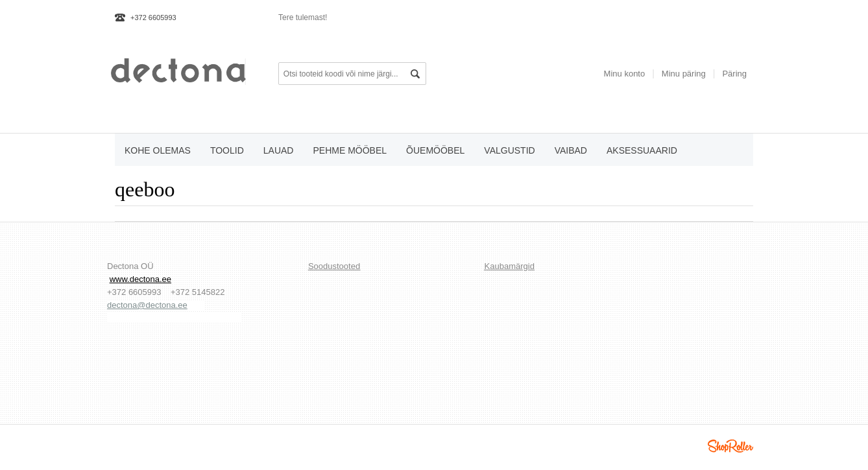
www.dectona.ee (140, 279)
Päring (734, 74)
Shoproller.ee (730, 446)
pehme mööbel (350, 150)
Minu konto (625, 74)
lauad (279, 150)
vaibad (571, 150)
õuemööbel (435, 150)
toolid (227, 150)
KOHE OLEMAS (158, 150)
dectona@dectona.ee (147, 305)
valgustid (509, 150)
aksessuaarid (642, 150)
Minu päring (684, 74)
